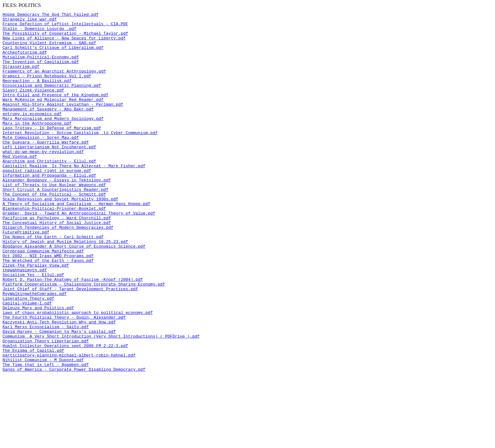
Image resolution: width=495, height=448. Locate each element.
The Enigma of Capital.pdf (33, 418)
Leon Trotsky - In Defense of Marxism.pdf (52, 151)
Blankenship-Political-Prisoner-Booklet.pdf (54, 248)
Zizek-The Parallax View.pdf (36, 316)
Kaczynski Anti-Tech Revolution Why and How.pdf (59, 384)
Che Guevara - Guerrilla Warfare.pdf (46, 168)
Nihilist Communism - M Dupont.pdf (43, 430)
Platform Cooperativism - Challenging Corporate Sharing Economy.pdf (84, 339)
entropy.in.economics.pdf (32, 134)
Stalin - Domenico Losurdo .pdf (39, 32)
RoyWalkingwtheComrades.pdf (35, 350)
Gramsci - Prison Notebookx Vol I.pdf (47, 89)
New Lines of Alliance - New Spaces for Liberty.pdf (64, 44)
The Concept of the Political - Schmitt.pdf (54, 231)
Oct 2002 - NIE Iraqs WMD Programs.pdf (48, 305)
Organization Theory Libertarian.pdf (46, 407)
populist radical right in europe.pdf (47, 203)
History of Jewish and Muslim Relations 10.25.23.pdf (65, 288)
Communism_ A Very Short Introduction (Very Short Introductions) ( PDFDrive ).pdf (101, 401)
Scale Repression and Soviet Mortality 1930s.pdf (60, 237)
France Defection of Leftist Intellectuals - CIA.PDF (65, 27)
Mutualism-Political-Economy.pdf (41, 66)
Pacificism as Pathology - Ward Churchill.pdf (57, 259)
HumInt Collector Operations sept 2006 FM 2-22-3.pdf (65, 413)
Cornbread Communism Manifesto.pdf (43, 299)
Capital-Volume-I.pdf (27, 362)
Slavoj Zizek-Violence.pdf (33, 106)
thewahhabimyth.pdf (25, 322)
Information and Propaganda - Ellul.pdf (49, 208)
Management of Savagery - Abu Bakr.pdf (48, 129)
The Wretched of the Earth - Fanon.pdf (48, 310)
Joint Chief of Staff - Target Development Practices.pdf (70, 345)
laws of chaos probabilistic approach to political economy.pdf (78, 373)
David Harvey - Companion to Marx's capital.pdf (59, 396)
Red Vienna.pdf (20, 186)
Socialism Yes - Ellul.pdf (33, 327)
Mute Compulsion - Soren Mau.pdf (41, 163)
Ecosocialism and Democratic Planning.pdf (52, 100)
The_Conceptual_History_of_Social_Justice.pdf (57, 265)
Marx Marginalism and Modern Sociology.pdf (53, 140)
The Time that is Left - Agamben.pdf (46, 435)
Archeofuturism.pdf (25, 61)
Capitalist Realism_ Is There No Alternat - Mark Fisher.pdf (74, 197)
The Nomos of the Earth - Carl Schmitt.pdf (53, 282)
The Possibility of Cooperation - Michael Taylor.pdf (65, 38)
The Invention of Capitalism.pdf (41, 72)
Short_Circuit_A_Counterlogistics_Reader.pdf (55, 225)
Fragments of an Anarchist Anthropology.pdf (54, 83)
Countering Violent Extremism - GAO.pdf (49, 49)
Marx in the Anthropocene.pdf (37, 146)
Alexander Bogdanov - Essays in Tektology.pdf (57, 214)
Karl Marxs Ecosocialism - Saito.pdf (46, 390)
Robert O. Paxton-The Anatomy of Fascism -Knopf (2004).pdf (73, 333)
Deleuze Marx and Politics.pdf (38, 367)
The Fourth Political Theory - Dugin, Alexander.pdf (64, 379)
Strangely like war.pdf (30, 21)
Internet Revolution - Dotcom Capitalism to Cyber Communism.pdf (80, 157)
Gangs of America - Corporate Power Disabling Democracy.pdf (74, 441)
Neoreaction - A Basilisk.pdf (37, 95)
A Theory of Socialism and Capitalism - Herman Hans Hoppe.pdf (76, 242)
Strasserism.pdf (21, 78)
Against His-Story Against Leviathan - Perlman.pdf (63, 123)
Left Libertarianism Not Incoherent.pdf (49, 174)
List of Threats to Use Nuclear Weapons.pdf (54, 220)
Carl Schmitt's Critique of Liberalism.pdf (53, 55)
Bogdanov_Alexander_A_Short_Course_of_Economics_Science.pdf (74, 293)
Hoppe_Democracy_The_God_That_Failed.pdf (51, 15)
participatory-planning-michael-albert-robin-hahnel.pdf (69, 424)
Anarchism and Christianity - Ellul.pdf (49, 191)
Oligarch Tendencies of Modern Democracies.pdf (58, 271)
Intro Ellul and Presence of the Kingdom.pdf (55, 112)
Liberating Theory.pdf (28, 356)
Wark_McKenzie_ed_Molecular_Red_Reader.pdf (53, 117)
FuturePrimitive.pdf (26, 276)
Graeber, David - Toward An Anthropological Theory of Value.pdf (79, 254)
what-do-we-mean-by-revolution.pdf (43, 180)
